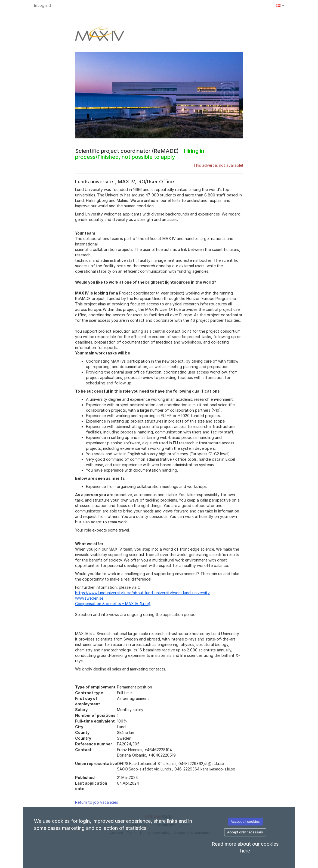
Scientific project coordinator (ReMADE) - (140, 154)
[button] (280, 5)
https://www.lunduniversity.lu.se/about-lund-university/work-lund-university (142, 593)
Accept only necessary (245, 832)
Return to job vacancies (97, 802)
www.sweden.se (89, 598)
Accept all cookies (245, 822)
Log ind (42, 5)
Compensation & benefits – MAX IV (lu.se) (113, 604)
